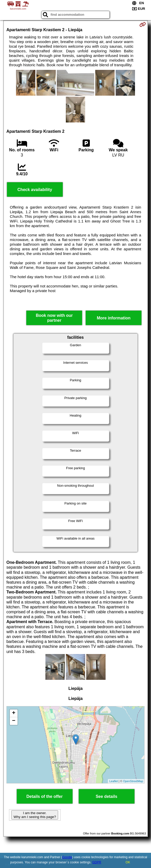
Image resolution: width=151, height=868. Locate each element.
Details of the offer (44, 796)
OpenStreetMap (133, 781)
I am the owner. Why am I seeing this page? (35, 815)
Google (67, 857)
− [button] (14, 721)
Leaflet (113, 781)
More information (114, 318)
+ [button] (14, 713)
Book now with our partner (54, 318)
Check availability (35, 190)
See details (107, 796)
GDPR (97, 862)
